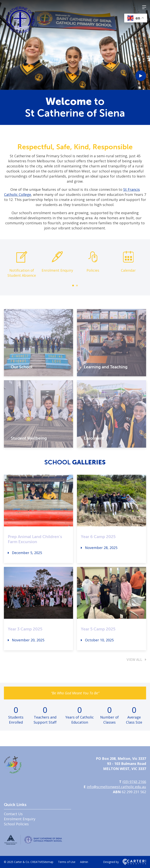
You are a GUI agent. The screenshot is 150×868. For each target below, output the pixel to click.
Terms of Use (67, 862)
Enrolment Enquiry (20, 819)
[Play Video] (141, 76)
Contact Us (13, 814)
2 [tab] (5, 43)
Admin (84, 862)
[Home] (13, 772)
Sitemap (48, 862)
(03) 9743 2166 (134, 782)
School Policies (16, 824)
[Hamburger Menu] (144, 7)
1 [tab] (5, 39)
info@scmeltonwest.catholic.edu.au (116, 787)
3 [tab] (5, 47)
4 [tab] (5, 51)
